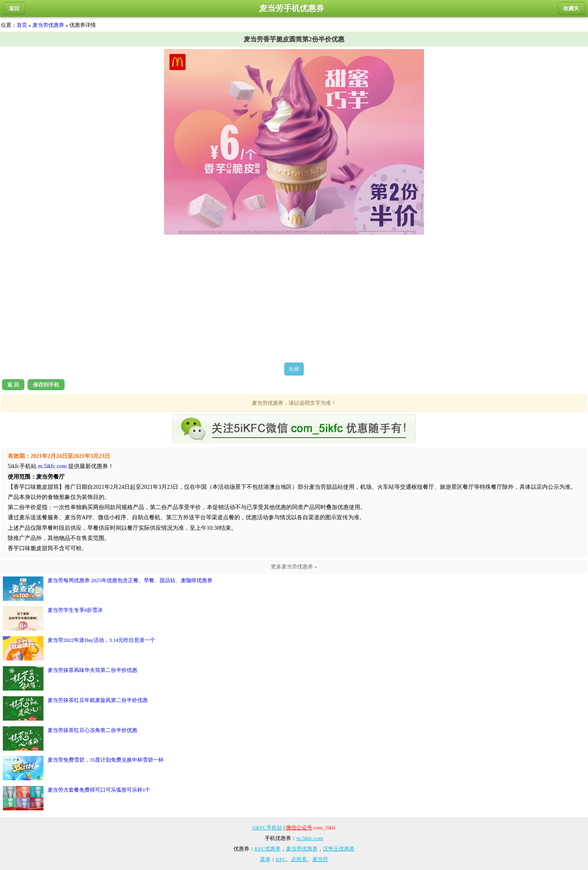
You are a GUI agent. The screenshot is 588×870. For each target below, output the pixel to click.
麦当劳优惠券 (48, 25)
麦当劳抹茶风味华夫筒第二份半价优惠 (70, 678)
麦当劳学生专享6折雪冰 (53, 618)
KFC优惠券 (268, 849)
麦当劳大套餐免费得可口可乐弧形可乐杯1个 (77, 798)
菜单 (265, 859)
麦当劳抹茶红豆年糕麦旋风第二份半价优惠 (75, 708)
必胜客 (299, 859)
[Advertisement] (294, 298)
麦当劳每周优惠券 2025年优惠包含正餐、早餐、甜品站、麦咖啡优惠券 (108, 589)
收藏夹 (571, 8)
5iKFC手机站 (267, 828)
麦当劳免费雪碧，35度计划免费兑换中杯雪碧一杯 (83, 768)
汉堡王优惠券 (339, 849)
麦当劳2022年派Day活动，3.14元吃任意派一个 (79, 648)
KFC (281, 859)
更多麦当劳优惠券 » (294, 567)
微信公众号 (299, 828)
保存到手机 (46, 385)
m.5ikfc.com (52, 466)
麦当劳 (320, 859)
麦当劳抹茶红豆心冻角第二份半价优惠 (70, 738)
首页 (22, 25)
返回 (14, 8)
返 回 (13, 385)
